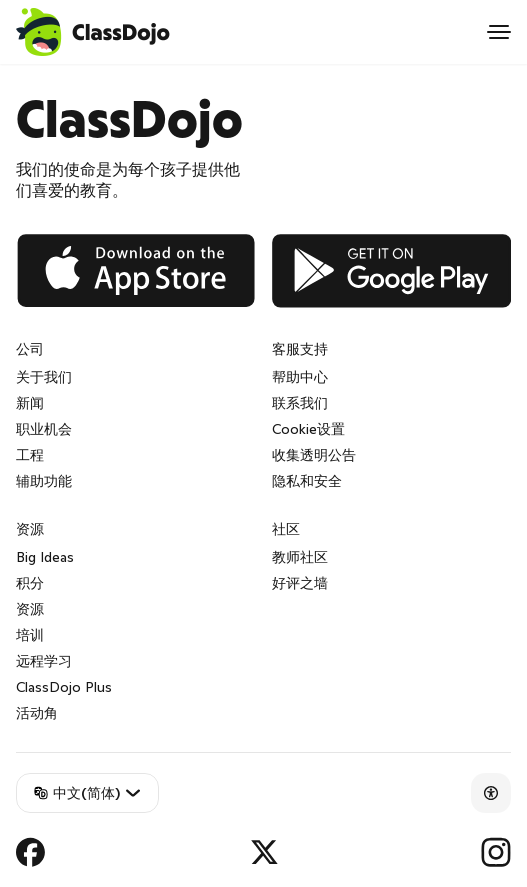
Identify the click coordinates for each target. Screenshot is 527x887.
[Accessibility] (491, 793)
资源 (30, 609)
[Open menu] (499, 32)
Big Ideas (45, 557)
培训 (30, 635)
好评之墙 (300, 583)
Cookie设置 (308, 429)
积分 (30, 583)
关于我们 (44, 377)
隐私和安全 (307, 481)
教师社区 (300, 557)
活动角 (37, 713)
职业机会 (44, 429)
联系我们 (300, 403)
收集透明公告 (314, 455)
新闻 (30, 403)
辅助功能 (44, 481)
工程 (30, 455)
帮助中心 (300, 377)
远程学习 (44, 661)
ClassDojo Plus (64, 687)
